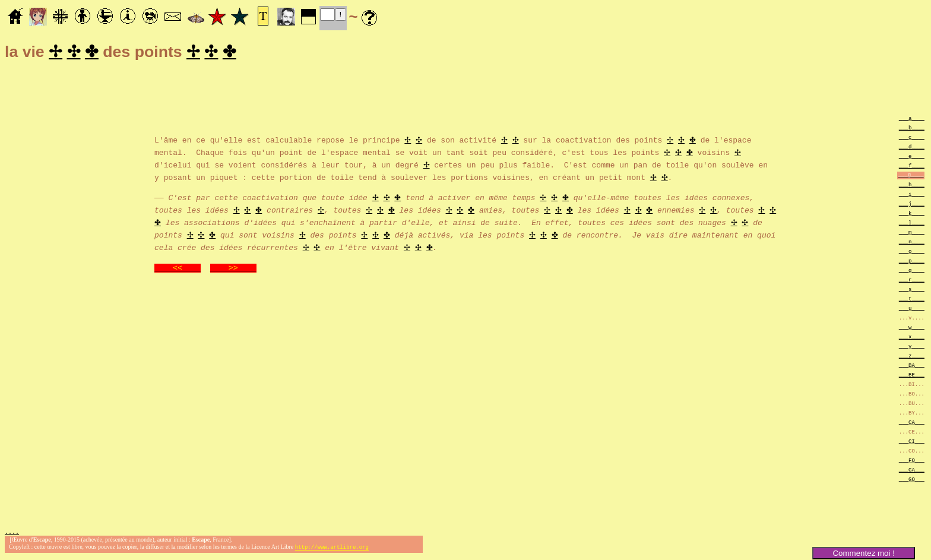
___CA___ (912, 424)
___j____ (912, 205)
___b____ (912, 129)
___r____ (912, 281)
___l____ (912, 224)
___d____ (912, 148)
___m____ (912, 234)
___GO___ (912, 481)
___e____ (912, 158)
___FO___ (912, 462)
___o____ (912, 253)
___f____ (912, 167)
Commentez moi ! (863, 553)
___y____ (912, 348)
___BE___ (912, 376)
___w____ (912, 329)
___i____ (912, 196)
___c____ (912, 139)
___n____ (912, 243)
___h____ (912, 186)
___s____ (912, 291)
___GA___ (912, 471)
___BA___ (912, 367)
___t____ (912, 300)
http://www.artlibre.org (332, 550)
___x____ (912, 338)
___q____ (912, 272)
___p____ (912, 262)
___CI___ (912, 443)
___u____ (912, 310)
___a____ (912, 120)
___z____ (912, 357)
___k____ (912, 215)
